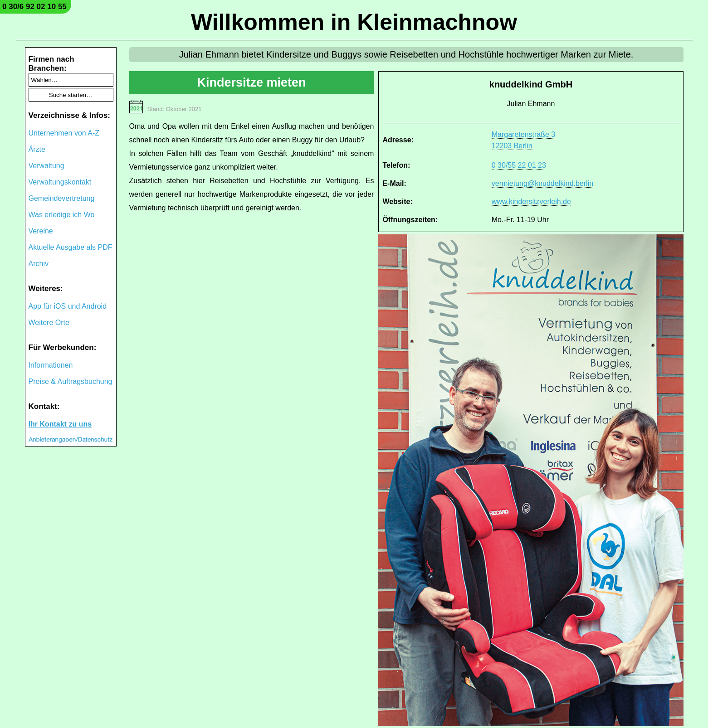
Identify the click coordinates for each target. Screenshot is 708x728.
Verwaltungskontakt (60, 182)
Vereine (41, 231)
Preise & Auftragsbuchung (71, 381)
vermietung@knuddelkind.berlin (542, 183)
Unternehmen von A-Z (64, 133)
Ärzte (37, 149)
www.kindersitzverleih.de (531, 201)
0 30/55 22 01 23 (519, 165)
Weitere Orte (49, 323)
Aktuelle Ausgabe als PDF (71, 247)
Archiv (39, 264)
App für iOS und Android (68, 306)
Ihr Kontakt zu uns (60, 424)
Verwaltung (46, 166)
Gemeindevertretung (62, 198)
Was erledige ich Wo (62, 215)
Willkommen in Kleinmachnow (354, 22)
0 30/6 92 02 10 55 (34, 7)
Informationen (51, 365)
